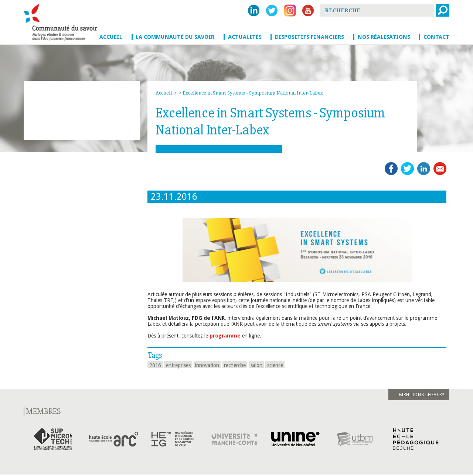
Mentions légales (421, 395)
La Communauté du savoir (175, 37)
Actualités (245, 37)
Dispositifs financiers (309, 37)
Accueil (111, 37)
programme (226, 336)
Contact (436, 37)
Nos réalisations (384, 37)
